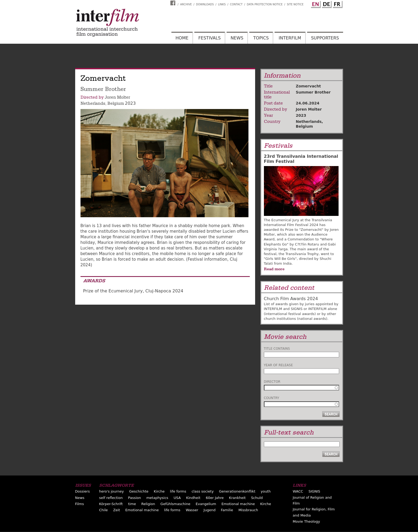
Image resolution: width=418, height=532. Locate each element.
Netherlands (93, 103)
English (315, 3)
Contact (236, 4)
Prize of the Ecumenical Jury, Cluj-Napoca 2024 (133, 291)
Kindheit (193, 498)
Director (272, 382)
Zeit (116, 510)
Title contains (277, 349)
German (326, 3)
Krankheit (237, 498)
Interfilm (290, 38)
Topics (261, 38)
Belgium (116, 103)
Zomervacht (308, 86)
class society (203, 491)
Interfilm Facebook (174, 3)
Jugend (210, 510)
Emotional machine (238, 504)
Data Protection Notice (265, 4)
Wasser (192, 510)
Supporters (325, 38)
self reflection (111, 498)
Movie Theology (306, 521)
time (132, 504)
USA (177, 498)
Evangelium (206, 504)
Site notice (295, 4)
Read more (274, 269)
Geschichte (139, 491)
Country (272, 398)
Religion (148, 504)
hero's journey (112, 491)
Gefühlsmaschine (175, 504)
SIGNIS (314, 491)
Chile (104, 510)
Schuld (257, 498)
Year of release (278, 365)
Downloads (205, 4)
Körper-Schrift (111, 504)
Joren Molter (117, 97)
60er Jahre (215, 498)
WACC (298, 491)
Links (222, 4)
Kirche (159, 491)
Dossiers (83, 491)
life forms (178, 491)
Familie (227, 510)
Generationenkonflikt (237, 491)
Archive (186, 4)
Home (182, 38)
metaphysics (157, 498)
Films (80, 504)
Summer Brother (313, 92)
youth (266, 491)
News (237, 38)
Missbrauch (248, 510)
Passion (134, 498)
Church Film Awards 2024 (291, 299)
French (337, 3)
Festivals (210, 38)
